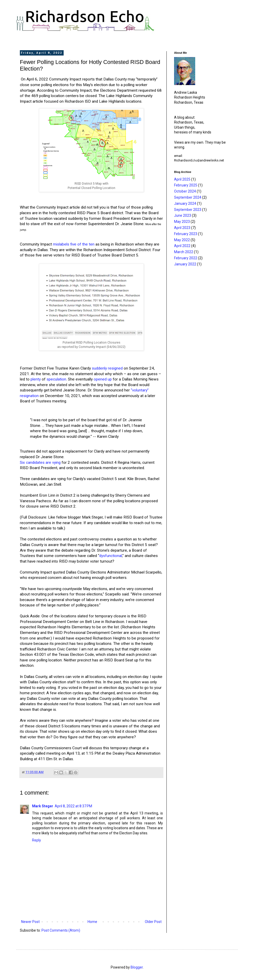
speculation (56, 379)
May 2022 (182, 240)
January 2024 (185, 203)
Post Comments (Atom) (61, 930)
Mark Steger (43, 806)
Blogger (137, 967)
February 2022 (186, 258)
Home (92, 922)
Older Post (153, 922)
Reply (37, 840)
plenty (36, 379)
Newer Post (30, 922)
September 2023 (188, 210)
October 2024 (185, 191)
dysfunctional (111, 556)
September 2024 (188, 197)
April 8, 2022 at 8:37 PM (73, 806)
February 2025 (186, 185)
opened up (103, 379)
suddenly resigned (107, 368)
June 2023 (183, 215)
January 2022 (185, 264)
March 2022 (184, 252)
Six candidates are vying (40, 462)
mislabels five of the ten (74, 244)
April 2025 (182, 179)
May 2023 (182, 222)
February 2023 (186, 234)
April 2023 (182, 228)
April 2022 (182, 246)
